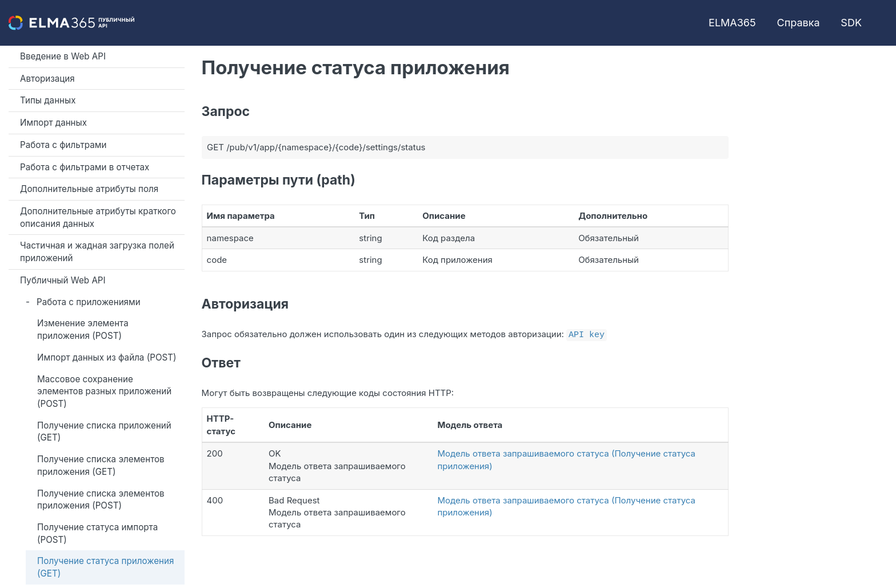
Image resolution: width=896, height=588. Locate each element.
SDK (851, 23)
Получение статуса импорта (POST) (97, 533)
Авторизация (47, 79)
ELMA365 (732, 23)
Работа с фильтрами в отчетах (85, 167)
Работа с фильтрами (63, 145)
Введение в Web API (63, 56)
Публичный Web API (63, 280)
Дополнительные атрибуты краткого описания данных (98, 217)
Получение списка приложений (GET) (104, 432)
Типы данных (48, 100)
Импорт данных (53, 123)
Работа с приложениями (89, 302)
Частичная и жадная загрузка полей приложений (97, 252)
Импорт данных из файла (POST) (107, 357)
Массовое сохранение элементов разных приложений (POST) (104, 391)
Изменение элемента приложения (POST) (83, 329)
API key (587, 334)
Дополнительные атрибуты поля (89, 189)
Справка (799, 23)
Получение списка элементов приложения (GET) (101, 465)
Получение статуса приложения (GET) (105, 567)
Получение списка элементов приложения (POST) (101, 500)
